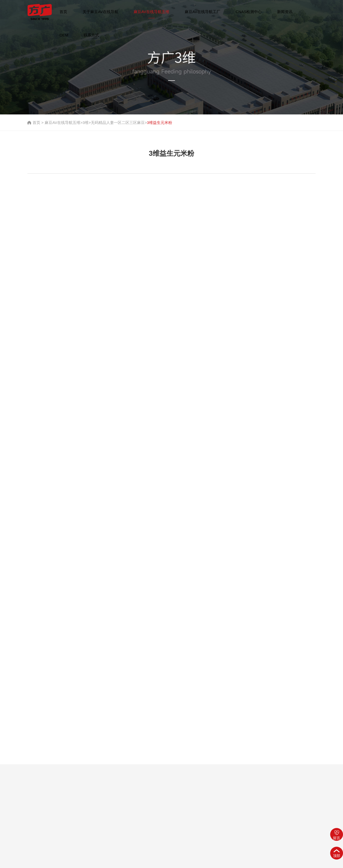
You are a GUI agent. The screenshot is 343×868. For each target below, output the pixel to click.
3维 (86, 123)
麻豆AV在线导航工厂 (203, 12)
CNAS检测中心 (249, 12)
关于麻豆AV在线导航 (100, 12)
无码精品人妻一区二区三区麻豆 (118, 123)
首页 (63, 12)
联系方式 (91, 35)
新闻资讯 (285, 12)
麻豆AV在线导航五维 (151, 12)
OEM (64, 35)
